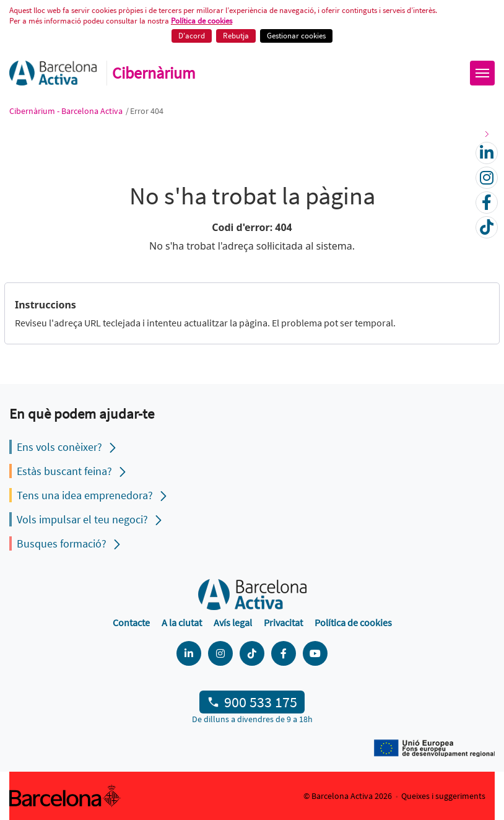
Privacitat (283, 622)
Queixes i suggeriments (443, 796)
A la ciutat (182, 622)
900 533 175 (261, 702)
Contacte (131, 622)
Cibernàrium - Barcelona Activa (67, 111)
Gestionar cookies (296, 36)
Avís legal (233, 622)
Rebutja (236, 36)
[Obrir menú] (482, 73)
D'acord (192, 36)
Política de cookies (202, 21)
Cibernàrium (154, 73)
